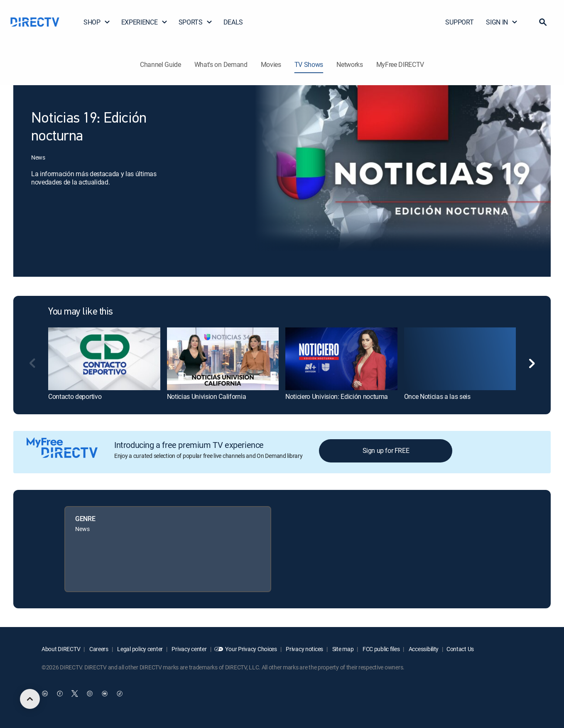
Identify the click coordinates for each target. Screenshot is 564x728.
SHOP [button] (97, 22)
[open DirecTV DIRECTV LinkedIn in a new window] (45, 694)
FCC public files (380, 649)
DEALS (233, 22)
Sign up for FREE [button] (386, 450)
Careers (98, 649)
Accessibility (423, 649)
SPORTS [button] (196, 22)
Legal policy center (140, 649)
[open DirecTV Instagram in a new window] (90, 694)
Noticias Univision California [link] (207, 396)
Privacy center (189, 649)
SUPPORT (459, 22)
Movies (271, 64)
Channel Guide (161, 64)
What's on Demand (221, 64)
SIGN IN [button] (502, 22)
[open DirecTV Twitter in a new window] (75, 694)
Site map (342, 649)
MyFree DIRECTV (400, 64)
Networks (349, 64)
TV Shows (309, 64)
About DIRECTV (61, 649)
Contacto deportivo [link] (75, 396)
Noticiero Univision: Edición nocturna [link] (337, 396)
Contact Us (460, 649)
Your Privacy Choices (251, 649)
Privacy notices (304, 649)
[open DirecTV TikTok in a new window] (120, 694)
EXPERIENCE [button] (145, 22)
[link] (104, 359)
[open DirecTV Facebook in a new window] (60, 694)
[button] (543, 22)
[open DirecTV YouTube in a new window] (105, 694)
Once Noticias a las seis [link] (437, 396)
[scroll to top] (30, 699)
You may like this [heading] (81, 312)
